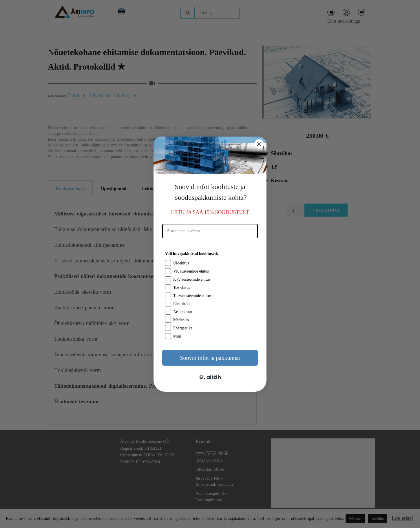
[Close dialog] (259, 144)
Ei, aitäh (210, 377)
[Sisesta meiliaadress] (210, 231)
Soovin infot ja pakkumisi (210, 358)
